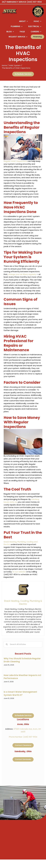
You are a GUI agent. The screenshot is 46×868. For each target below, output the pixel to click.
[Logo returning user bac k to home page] (12, 12)
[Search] (7, 644)
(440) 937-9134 (34, 2)
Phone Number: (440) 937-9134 (23, 737)
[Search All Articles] (23, 644)
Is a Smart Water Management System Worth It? (20, 693)
